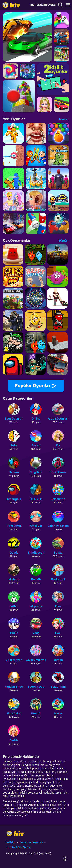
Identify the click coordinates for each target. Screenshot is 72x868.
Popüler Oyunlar (32, 386)
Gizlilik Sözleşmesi (19, 847)
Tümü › (64, 119)
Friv (14, 5)
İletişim (11, 842)
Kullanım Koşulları (31, 842)
